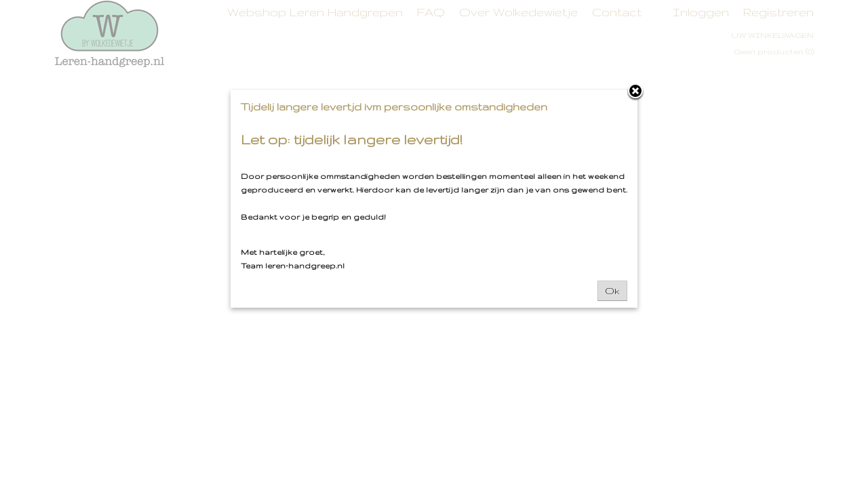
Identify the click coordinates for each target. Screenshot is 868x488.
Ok (612, 291)
